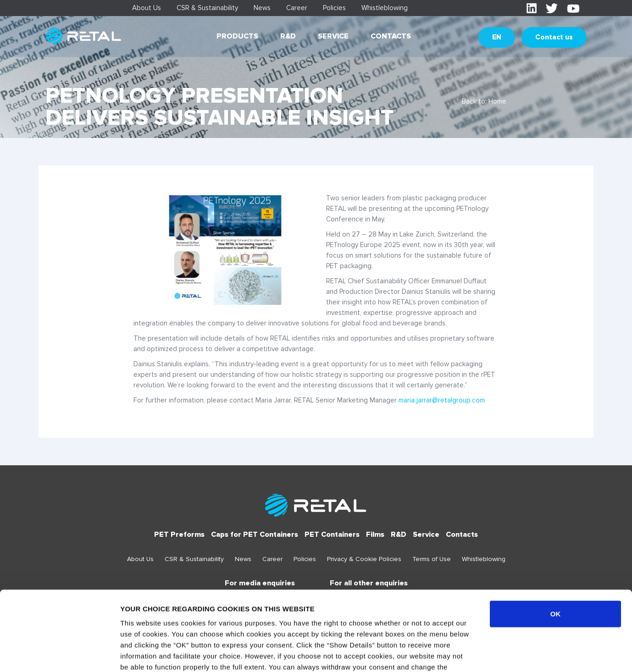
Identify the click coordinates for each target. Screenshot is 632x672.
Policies (334, 8)
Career (297, 8)
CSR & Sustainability (207, 8)
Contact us (554, 37)
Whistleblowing (385, 8)
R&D (288, 36)
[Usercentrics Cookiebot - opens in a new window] (59, 654)
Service (333, 36)
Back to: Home (484, 101)
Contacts (391, 36)
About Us (147, 8)
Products (237, 36)
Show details (481, 654)
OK (556, 542)
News (262, 8)
